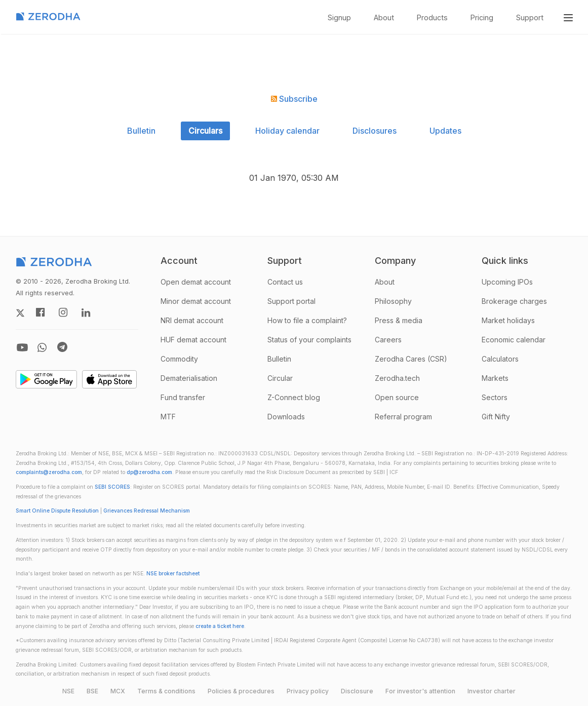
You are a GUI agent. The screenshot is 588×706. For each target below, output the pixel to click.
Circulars (205, 131)
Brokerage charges (514, 301)
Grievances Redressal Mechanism (147, 511)
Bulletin (141, 131)
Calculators (500, 359)
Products (432, 17)
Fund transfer (183, 397)
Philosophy (393, 301)
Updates (445, 131)
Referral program (403, 417)
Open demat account (196, 282)
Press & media (399, 320)
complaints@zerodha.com (49, 472)
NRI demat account (192, 320)
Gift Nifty (496, 417)
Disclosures (375, 131)
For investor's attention (420, 691)
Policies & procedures (241, 691)
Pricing (482, 17)
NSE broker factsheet (173, 574)
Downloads (286, 417)
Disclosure (357, 691)
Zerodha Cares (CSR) (411, 359)
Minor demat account (196, 301)
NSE (68, 691)
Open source (397, 397)
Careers (388, 340)
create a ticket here (220, 626)
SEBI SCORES (112, 487)
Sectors (495, 397)
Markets (495, 378)
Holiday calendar (287, 131)
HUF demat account (193, 340)
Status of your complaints (309, 340)
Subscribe (294, 99)
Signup (339, 17)
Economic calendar (514, 340)
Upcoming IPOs (507, 282)
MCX (118, 691)
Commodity (179, 359)
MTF (168, 417)
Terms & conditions (166, 691)
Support (530, 17)
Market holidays (508, 320)
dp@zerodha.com (149, 472)
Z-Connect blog (294, 397)
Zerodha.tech (397, 378)
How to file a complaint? (307, 320)
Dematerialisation (189, 378)
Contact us (285, 282)
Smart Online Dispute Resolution (57, 511)
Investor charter (492, 691)
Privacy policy (308, 691)
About (384, 17)
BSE (92, 691)
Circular (280, 378)
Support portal (291, 301)
